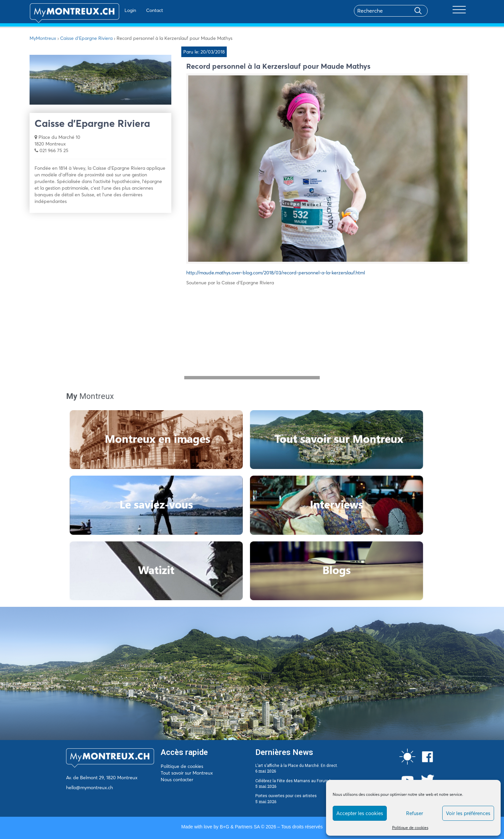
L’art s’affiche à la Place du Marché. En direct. (297, 766)
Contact (135, 10)
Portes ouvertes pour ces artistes (286, 796)
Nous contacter (177, 780)
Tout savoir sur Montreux (187, 773)
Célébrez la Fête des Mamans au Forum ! (293, 781)
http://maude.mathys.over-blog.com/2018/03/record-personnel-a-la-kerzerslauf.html (276, 273)
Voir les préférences (468, 813)
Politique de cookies (410, 828)
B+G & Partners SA (240, 827)
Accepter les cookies (360, 813)
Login (111, 10)
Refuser (415, 813)
